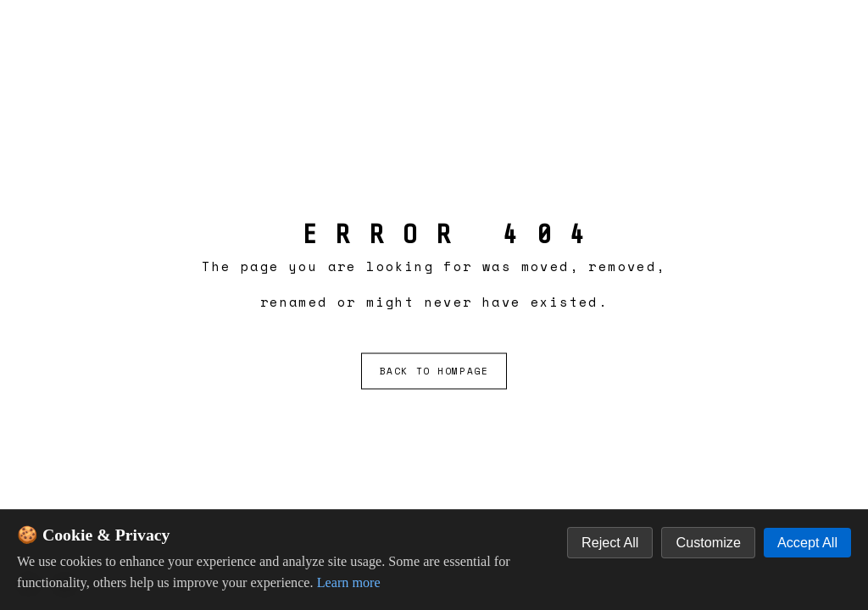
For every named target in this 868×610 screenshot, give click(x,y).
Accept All (807, 542)
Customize (708, 542)
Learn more (349, 583)
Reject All (610, 542)
